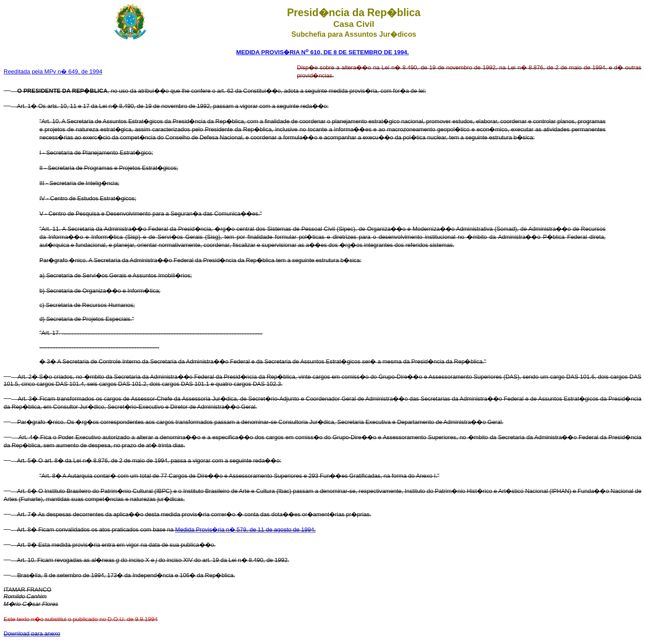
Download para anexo (32, 633)
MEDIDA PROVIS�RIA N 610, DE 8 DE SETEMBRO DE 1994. (322, 52)
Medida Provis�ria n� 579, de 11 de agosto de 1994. (245, 529)
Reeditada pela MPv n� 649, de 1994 (53, 71)
